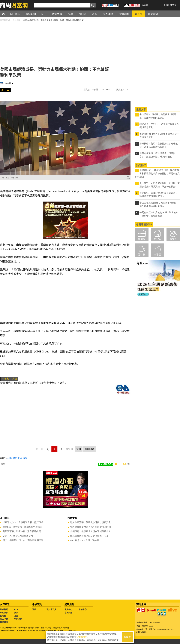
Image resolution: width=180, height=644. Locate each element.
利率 (10, 458)
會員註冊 (168, 5)
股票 (16, 613)
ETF (16, 609)
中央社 (8, 83)
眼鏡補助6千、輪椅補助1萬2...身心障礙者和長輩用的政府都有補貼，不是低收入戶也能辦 (157, 173)
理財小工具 (51, 609)
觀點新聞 (4, 609)
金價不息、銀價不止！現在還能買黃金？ (90, 531)
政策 (25, 458)
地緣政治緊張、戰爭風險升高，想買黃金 (90, 522)
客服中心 (83, 609)
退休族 (142, 255)
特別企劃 (18, 619)
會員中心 (68, 609)
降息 (15, 458)
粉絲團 (145, 5)
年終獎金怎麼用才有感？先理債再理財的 (90, 527)
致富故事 (4, 613)
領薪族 (142, 239)
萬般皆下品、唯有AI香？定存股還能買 (22, 531)
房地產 (3, 616)
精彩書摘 (4, 622)
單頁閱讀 (89, 449)
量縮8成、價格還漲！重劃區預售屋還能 (22, 527)
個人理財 (4, 619)
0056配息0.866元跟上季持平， (86, 540)
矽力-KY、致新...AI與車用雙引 (18, 536)
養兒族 (173, 239)
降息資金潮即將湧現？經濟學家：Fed (89, 536)
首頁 (6, 14)
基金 (16, 616)
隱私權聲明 (82, 637)
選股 (34, 609)
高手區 (157, 255)
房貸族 (157, 239)
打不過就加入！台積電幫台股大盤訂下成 (23, 522)
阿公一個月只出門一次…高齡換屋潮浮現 (23, 540)
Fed (20, 458)
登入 (175, 5)
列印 (128, 464)
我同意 (127, 637)
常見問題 (68, 613)
